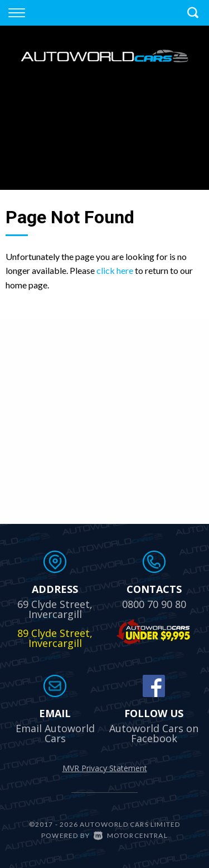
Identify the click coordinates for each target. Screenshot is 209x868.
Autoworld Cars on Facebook (154, 733)
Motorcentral (131, 835)
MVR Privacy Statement (105, 768)
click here (115, 270)
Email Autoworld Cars (55, 733)
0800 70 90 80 (154, 604)
